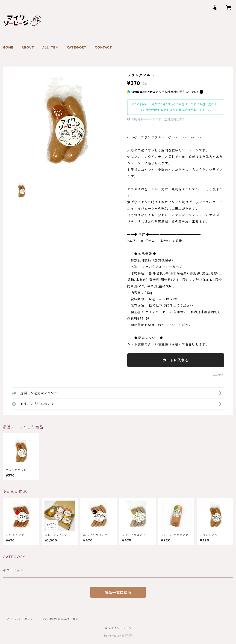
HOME (8, 47)
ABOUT (28, 47)
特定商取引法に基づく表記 (61, 619)
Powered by (118, 636)
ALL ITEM (50, 47)
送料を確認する (175, 119)
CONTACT (103, 47)
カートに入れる (176, 360)
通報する (218, 375)
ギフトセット (13, 570)
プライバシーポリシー (21, 619)
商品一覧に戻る (118, 592)
